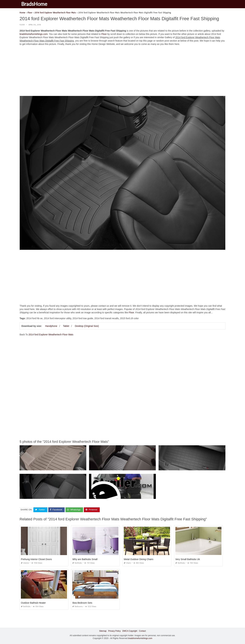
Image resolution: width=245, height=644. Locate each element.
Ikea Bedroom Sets (82, 603)
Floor (22, 25)
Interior (25, 563)
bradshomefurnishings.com (34, 34)
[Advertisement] (123, 72)
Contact (142, 631)
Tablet (66, 326)
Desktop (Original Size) (87, 326)
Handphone (51, 326)
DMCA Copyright (130, 631)
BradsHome (34, 4)
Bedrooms (78, 607)
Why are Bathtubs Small (85, 559)
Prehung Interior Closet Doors (36, 559)
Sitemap (103, 631)
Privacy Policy (114, 631)
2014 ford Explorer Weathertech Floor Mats (51, 335)
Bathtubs (77, 563)
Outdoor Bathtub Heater (33, 603)
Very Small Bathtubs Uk (188, 559)
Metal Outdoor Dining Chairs (139, 559)
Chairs (127, 563)
